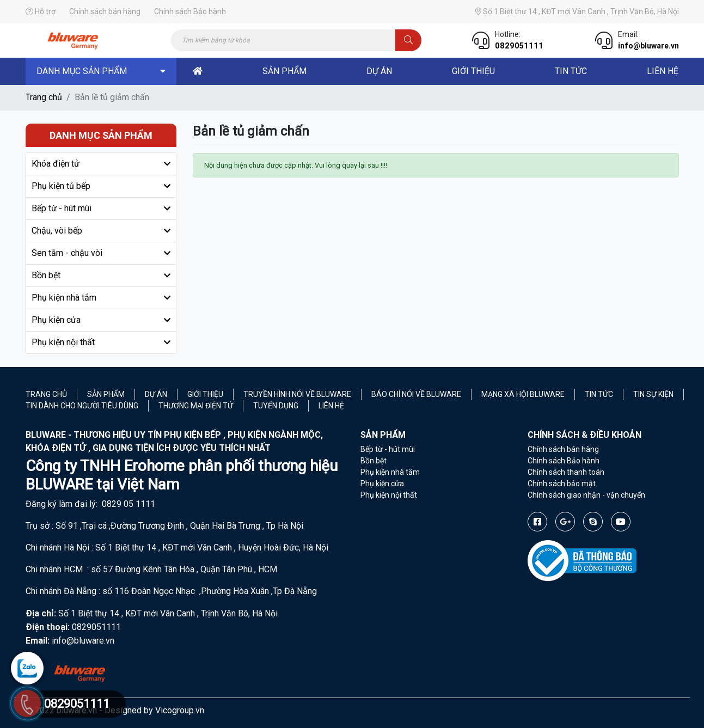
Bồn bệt (46, 275)
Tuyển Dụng (276, 406)
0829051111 (519, 46)
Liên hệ (331, 406)
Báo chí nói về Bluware (416, 394)
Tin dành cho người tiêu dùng (82, 406)
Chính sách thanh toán (566, 472)
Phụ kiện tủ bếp (61, 186)
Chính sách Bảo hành (190, 11)
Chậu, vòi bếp (57, 231)
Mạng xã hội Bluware (523, 394)
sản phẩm (284, 71)
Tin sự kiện (653, 394)
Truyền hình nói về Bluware (297, 394)
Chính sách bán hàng (105, 11)
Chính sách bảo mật (562, 484)
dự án (379, 71)
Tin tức (571, 71)
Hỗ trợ (41, 11)
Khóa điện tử (56, 164)
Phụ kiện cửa (56, 320)
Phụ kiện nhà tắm (64, 298)
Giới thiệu (473, 71)
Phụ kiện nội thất (63, 342)
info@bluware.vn (648, 46)
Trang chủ (44, 97)
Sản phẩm (106, 394)
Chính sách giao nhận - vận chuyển (586, 495)
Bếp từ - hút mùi (62, 208)
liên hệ (663, 71)
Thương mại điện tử (196, 406)
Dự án (156, 394)
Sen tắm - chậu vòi (67, 253)
